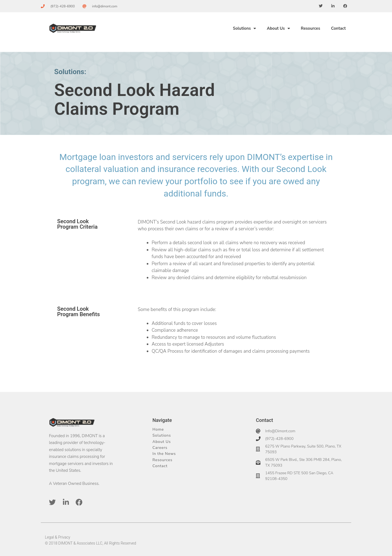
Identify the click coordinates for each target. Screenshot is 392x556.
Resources (310, 28)
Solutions (244, 28)
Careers (160, 448)
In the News (164, 454)
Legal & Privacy (58, 537)
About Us (278, 28)
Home (158, 429)
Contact (338, 28)
